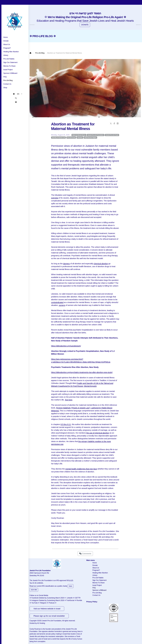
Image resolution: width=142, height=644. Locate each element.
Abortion (80, 138)
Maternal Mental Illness (79, 135)
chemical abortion (101, 264)
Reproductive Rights (90, 138)
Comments (85, 554)
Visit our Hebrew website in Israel (47, 609)
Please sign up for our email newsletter (49, 616)
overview (55, 198)
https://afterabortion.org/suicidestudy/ (66, 346)
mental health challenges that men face (81, 469)
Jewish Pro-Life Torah (112, 135)
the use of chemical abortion (98, 433)
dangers (66, 264)
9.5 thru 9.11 (66, 424)
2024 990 (34, 590)
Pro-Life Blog (40, 53)
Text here (69, 400)
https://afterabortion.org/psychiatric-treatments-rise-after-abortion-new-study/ (82, 372)
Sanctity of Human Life (59, 138)
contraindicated (57, 302)
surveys (62, 305)
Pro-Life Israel (71, 138)
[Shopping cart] (16, 102)
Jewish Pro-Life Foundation (96, 135)
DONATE (85, 25)
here (71, 586)
